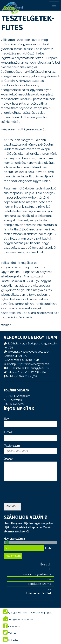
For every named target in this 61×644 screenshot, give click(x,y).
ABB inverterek (13, 400)
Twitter (10, 633)
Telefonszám (12, 446)
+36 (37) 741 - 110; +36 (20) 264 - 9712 (28, 613)
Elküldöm (12, 506)
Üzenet (9, 459)
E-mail (9, 432)
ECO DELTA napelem (17, 396)
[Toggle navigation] (54, 5)
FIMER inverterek (14, 404)
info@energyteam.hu (18, 620)
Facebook (12, 627)
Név (7, 419)
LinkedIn (10, 640)
